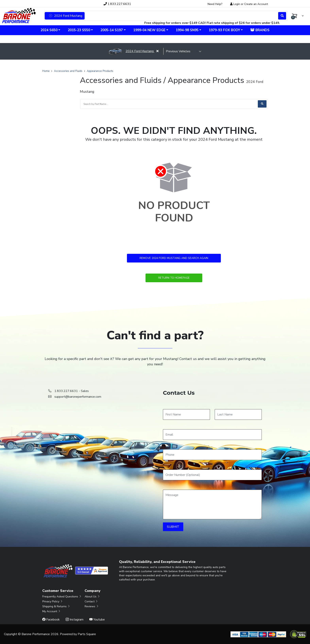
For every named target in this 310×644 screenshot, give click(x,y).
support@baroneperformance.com (78, 397)
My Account (52, 611)
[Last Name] (238, 414)
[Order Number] (212, 475)
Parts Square (87, 634)
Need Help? (215, 4)
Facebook (51, 620)
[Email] (212, 435)
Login (237, 4)
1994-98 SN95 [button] (187, 30)
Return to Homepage (174, 278)
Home (46, 71)
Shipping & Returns (56, 606)
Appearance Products (100, 71)
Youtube (97, 620)
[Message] (212, 504)
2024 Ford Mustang (132, 51)
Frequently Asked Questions (62, 597)
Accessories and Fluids (68, 71)
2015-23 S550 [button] (79, 30)
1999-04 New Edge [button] (149, 30)
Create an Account (256, 4)
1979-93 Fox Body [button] (224, 30)
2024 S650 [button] (49, 30)
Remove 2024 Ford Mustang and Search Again (174, 258)
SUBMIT (173, 527)
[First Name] (186, 414)
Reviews (92, 606)
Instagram (75, 620)
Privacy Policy (53, 601)
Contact (91, 601)
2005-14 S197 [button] (112, 30)
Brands (260, 30)
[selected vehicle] (182, 51)
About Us (92, 597)
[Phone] (212, 455)
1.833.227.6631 (117, 4)
